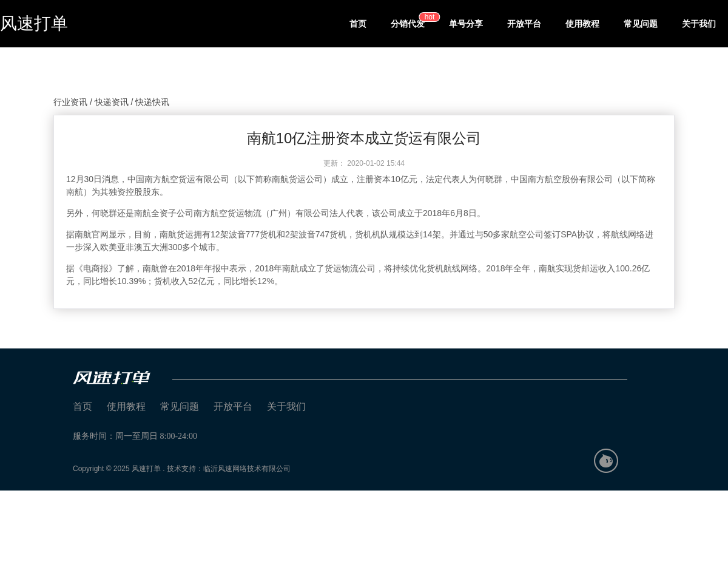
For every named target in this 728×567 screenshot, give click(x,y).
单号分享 (466, 24)
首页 (358, 24)
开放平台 (524, 24)
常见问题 (641, 24)
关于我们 (699, 24)
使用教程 (582, 24)
